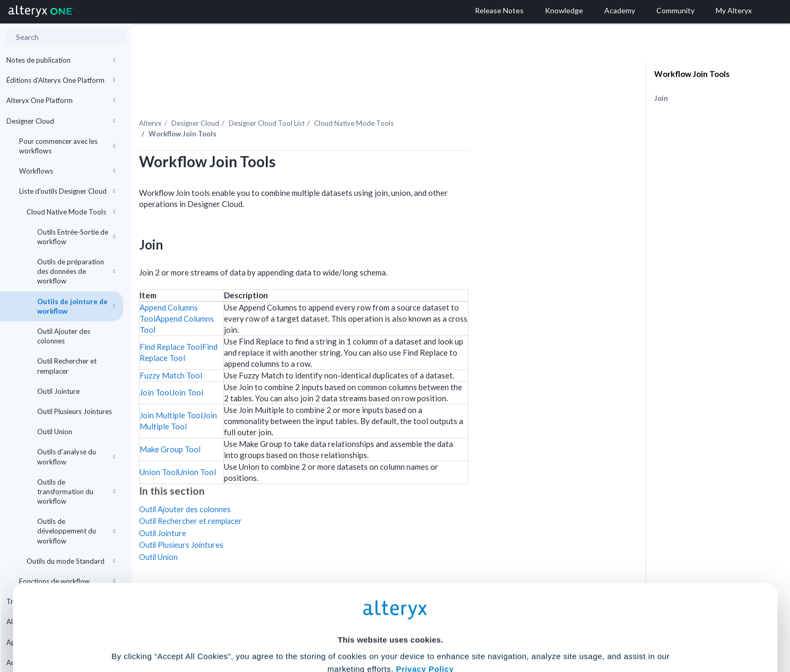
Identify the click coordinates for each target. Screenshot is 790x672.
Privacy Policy (425, 565)
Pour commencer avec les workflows (67, 146)
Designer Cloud (61, 121)
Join (661, 98)
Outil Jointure (58, 391)
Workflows (67, 171)
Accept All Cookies (314, 625)
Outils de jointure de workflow (76, 306)
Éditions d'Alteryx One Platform (61, 80)
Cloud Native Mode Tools (71, 212)
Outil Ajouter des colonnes (64, 336)
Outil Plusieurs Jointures (75, 411)
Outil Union (55, 432)
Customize (476, 625)
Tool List (369, 100)
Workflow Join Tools (692, 74)
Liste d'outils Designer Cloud (67, 191)
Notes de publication (61, 60)
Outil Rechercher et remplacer (67, 366)
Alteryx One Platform (61, 100)
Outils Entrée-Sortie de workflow (76, 237)
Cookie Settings (390, 594)
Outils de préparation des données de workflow (76, 271)
